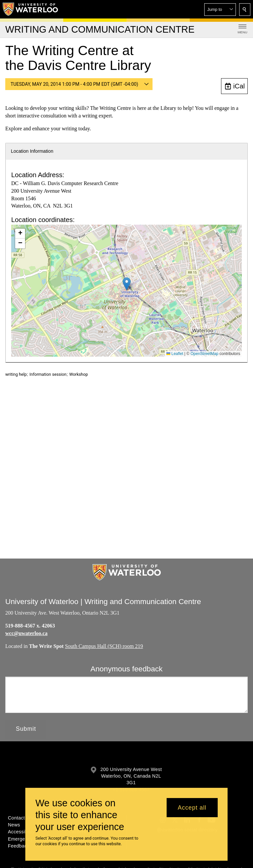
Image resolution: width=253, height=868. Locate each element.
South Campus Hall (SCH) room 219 (104, 646)
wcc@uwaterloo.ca (26, 633)
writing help (16, 374)
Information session (48, 374)
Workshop (79, 374)
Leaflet (175, 354)
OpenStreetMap (204, 354)
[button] (220, 10)
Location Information (32, 151)
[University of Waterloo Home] (31, 9)
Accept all (192, 808)
